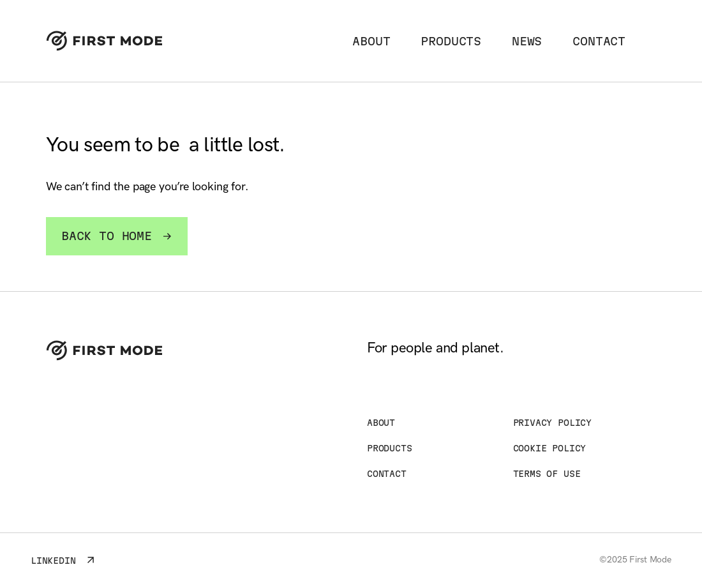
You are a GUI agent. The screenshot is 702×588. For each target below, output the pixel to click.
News (527, 41)
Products (451, 41)
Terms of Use (547, 474)
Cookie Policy (550, 448)
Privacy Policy (552, 423)
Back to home (117, 236)
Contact (599, 41)
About (371, 41)
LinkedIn (63, 560)
